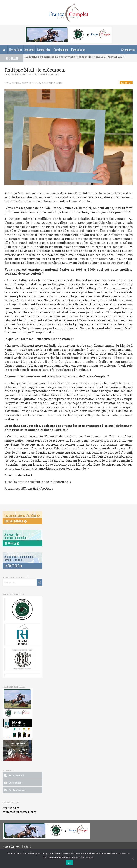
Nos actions (16, 50)
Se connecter (128, 50)
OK (69, 863)
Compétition (44, 50)
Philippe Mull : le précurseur (46, 74)
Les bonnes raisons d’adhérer (22, 515)
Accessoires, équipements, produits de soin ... (19, 558)
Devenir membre (16, 521)
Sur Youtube (13, 783)
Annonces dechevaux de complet (15, 536)
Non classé (26, 74)
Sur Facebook (14, 776)
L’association (78, 50)
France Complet (12, 74)
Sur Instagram (15, 790)
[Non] (133, 859)
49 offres (12, 543)
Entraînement (61, 50)
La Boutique (13, 566)
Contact (26, 846)
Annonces (30, 50)
